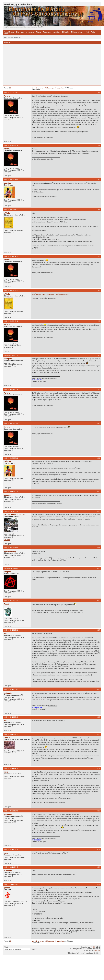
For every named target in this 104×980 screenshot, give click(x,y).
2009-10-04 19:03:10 (11, 717)
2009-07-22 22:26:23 (11, 291)
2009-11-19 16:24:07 (11, 884)
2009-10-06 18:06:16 (11, 850)
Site (17, 32)
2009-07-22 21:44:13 (11, 210)
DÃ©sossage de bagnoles (54, 88)
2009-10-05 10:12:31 (11, 734)
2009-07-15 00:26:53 (11, 93)
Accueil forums (9, 32)
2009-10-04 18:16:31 (11, 630)
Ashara (7, 96)
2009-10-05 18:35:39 (11, 769)
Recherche (47, 32)
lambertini (8, 495)
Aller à (20, 948)
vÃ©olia (7, 213)
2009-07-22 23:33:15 (11, 424)
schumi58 (8, 870)
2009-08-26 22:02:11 (11, 601)
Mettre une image (77, 32)
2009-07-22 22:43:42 (11, 321)
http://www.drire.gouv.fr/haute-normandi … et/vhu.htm (50, 294)
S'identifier (66, 32)
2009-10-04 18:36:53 (11, 690)
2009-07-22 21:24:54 (11, 180)
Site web (7, 540)
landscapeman (10, 551)
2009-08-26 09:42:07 (11, 568)
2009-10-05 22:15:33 (11, 811)
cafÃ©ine (8, 183)
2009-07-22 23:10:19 (11, 355)
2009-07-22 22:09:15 (11, 256)
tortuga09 (8, 359)
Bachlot (7, 738)
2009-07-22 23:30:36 (11, 390)
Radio (93, 32)
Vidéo (6, 34)
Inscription (56, 32)
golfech (7, 888)
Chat (87, 32)
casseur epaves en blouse (14, 515)
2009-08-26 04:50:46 (11, 511)
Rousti (6, 604)
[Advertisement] (49, 65)
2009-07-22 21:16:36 (11, 145)
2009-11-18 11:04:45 (11, 867)
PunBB (93, 947)
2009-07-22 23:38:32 (11, 458)
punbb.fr (97, 950)
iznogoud (8, 572)
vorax (6, 633)
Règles (39, 32)
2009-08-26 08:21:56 (11, 548)
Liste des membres (27, 32)
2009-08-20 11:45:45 (11, 492)
